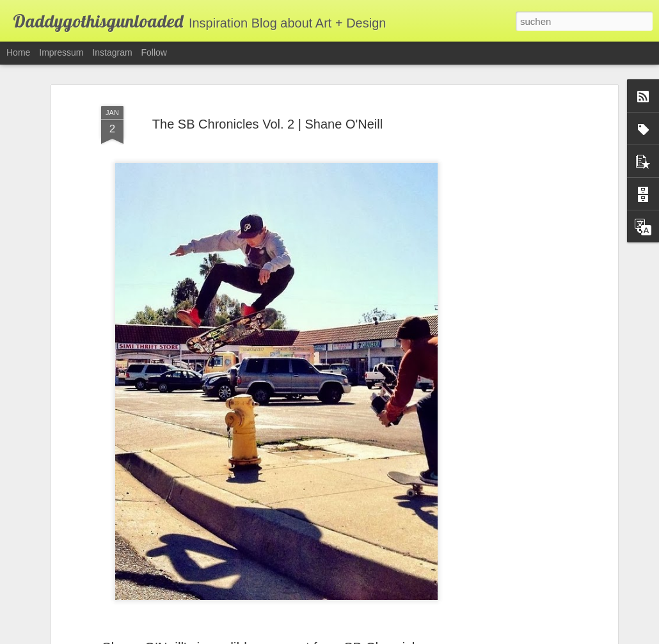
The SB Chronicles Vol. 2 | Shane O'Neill (267, 106)
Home (18, 52)
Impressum (61, 52)
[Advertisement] (504, 283)
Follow (154, 52)
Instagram (112, 52)
